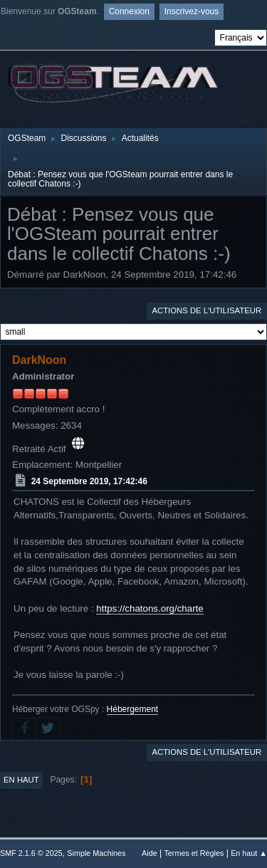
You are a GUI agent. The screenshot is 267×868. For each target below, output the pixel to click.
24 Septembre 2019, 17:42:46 (89, 481)
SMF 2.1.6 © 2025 (31, 853)
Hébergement (133, 709)
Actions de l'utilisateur (206, 310)
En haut (21, 780)
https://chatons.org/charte (150, 608)
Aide (150, 853)
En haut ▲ (249, 853)
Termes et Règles (194, 853)
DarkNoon (39, 360)
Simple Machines (96, 853)
